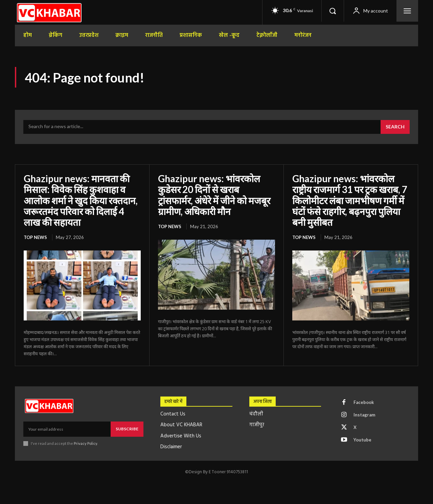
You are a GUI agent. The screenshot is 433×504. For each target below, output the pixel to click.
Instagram (364, 415)
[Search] (395, 127)
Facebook (364, 402)
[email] (67, 429)
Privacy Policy (85, 443)
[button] (333, 11)
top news (35, 237)
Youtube (362, 440)
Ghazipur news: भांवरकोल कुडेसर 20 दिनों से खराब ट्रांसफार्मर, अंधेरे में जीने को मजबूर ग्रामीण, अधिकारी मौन (214, 195)
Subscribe (127, 429)
